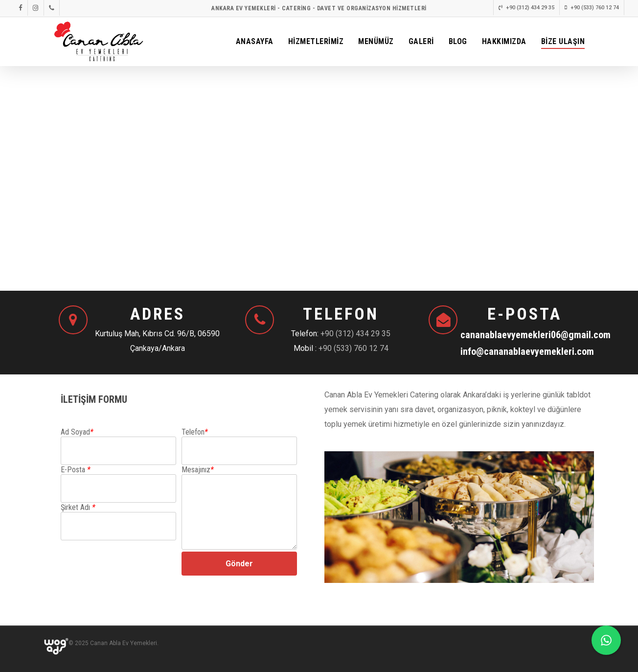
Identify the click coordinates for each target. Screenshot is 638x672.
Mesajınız (198, 470)
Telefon (195, 432)
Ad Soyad (77, 432)
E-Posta (76, 470)
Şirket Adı (78, 507)
